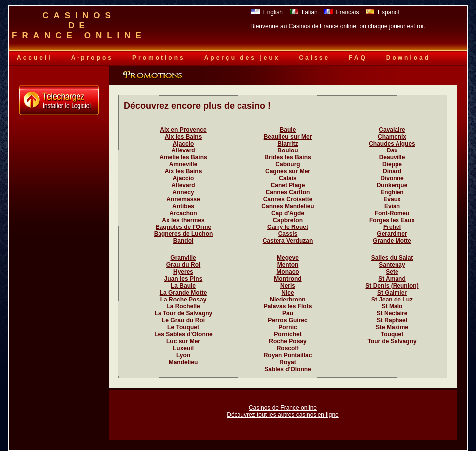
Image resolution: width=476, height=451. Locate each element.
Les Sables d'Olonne (183, 334)
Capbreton (288, 220)
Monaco (287, 272)
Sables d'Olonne (288, 369)
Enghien (392, 192)
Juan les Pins (184, 279)
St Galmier (392, 293)
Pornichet (287, 334)
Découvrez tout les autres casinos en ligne (282, 415)
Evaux (392, 199)
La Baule (183, 286)
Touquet (392, 334)
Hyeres (183, 272)
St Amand (392, 279)
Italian (310, 12)
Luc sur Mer (183, 341)
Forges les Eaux (392, 220)
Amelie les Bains (183, 157)
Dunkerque (392, 185)
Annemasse (183, 199)
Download (408, 58)
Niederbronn (287, 300)
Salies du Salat (392, 258)
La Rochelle (183, 306)
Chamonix (392, 137)
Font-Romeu (392, 213)
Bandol (184, 241)
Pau (288, 313)
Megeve (288, 258)
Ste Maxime (392, 327)
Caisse (314, 58)
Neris (288, 286)
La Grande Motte (184, 293)
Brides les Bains (287, 157)
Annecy (183, 192)
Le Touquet (183, 327)
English (273, 12)
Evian (392, 206)
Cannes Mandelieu (287, 206)
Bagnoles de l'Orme (183, 227)
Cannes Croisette (288, 199)
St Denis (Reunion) (392, 286)
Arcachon (183, 213)
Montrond (287, 279)
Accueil (35, 58)
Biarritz (287, 144)
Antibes (183, 206)
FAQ (358, 58)
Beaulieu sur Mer (288, 137)
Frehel (392, 227)
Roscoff (288, 348)
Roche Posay (287, 341)
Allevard (183, 150)
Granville (183, 258)
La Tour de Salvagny (183, 313)
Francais (347, 12)
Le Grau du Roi (183, 320)
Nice (287, 293)
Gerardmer (392, 234)
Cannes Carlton (288, 192)
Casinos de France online (283, 408)
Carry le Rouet (288, 227)
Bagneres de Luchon (184, 234)
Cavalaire (392, 130)
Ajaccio (184, 144)
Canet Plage (288, 185)
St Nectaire (392, 313)
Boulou (287, 150)
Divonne (392, 178)
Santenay (392, 265)
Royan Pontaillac (288, 355)
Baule (288, 130)
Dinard (392, 171)
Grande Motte (392, 241)
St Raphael (392, 320)
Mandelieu (184, 362)
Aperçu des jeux (242, 58)
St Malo (392, 306)
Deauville (392, 157)
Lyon (183, 355)
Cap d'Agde (288, 213)
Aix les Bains (184, 137)
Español (388, 12)
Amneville (184, 164)
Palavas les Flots (288, 306)
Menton (288, 265)
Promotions (159, 58)
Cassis (288, 234)
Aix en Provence (183, 130)
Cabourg (287, 164)
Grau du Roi (184, 265)
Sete (392, 272)
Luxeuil (183, 348)
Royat (287, 362)
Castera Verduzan (288, 241)
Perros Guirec (287, 320)
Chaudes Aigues (392, 144)
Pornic (287, 327)
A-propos (92, 58)
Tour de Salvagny (392, 341)
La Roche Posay (184, 300)
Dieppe (392, 164)
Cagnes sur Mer (288, 171)
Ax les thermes (183, 220)
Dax (392, 150)
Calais (287, 178)
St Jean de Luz (392, 300)
